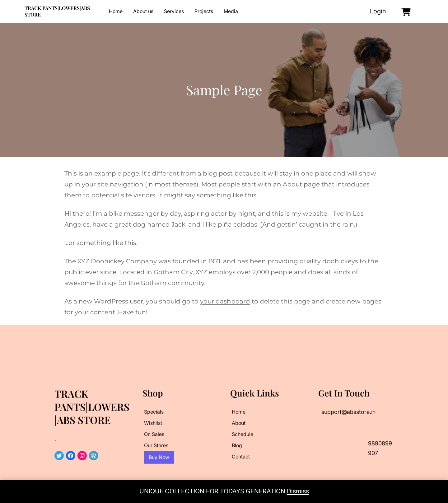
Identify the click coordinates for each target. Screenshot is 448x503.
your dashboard (225, 301)
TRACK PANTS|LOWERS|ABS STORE (57, 11)
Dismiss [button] (298, 491)
